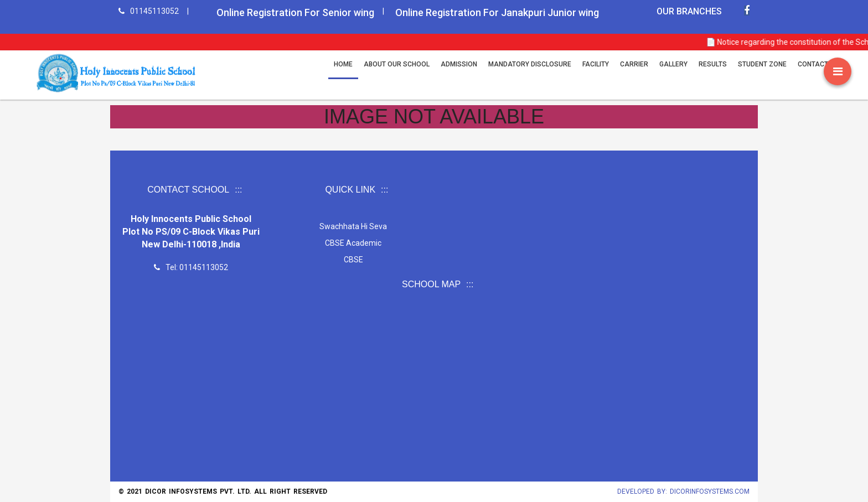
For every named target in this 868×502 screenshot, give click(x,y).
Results (713, 64)
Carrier (634, 64)
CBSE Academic (353, 243)
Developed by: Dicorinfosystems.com (683, 491)
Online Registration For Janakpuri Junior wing (497, 12)
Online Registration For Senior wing (295, 12)
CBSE (353, 260)
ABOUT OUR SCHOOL (397, 64)
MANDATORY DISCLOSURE (530, 64)
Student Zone (762, 64)
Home (343, 64)
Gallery (673, 64)
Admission (459, 64)
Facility (596, 64)
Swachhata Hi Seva (353, 226)
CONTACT (813, 64)
